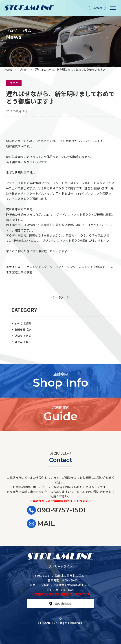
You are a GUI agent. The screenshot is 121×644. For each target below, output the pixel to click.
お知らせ (23, 329)
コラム (22, 342)
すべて (24, 323)
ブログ (14, 83)
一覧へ (60, 297)
